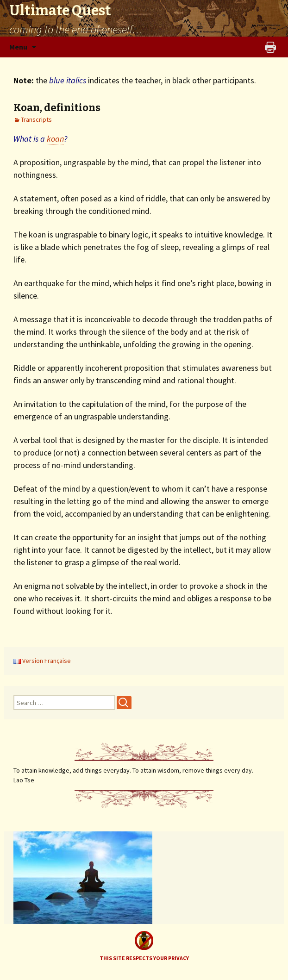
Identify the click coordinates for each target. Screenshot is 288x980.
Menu (18, 47)
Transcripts (36, 119)
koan (55, 139)
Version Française (42, 661)
